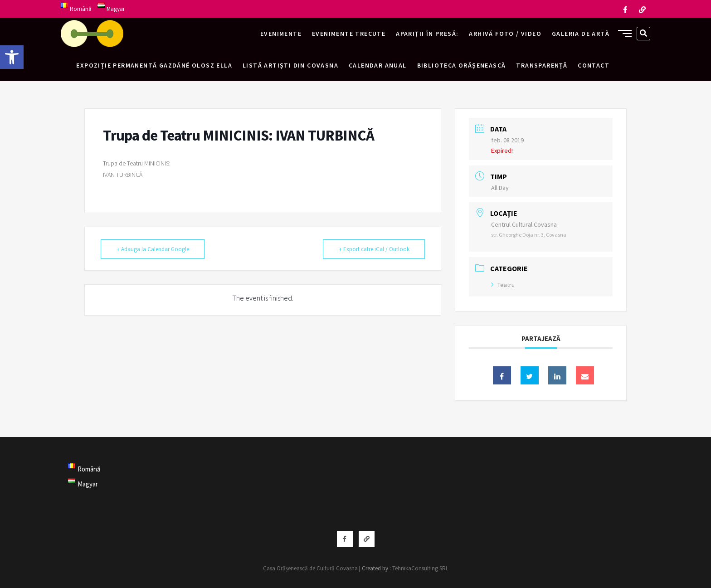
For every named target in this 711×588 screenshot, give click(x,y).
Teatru (503, 285)
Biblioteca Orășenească (462, 65)
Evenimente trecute (349, 34)
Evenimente (281, 34)
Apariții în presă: (427, 34)
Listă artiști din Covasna (290, 65)
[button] (12, 57)
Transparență (542, 65)
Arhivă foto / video (505, 34)
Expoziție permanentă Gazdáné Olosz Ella (154, 65)
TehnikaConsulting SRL (420, 568)
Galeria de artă (581, 34)
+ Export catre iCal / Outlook (374, 249)
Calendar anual (378, 65)
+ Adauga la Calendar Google (153, 249)
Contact (594, 65)
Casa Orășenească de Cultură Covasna (310, 568)
